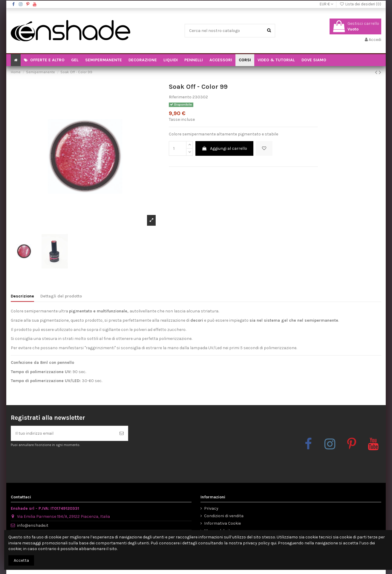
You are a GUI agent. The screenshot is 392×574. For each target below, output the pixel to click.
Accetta (21, 560)
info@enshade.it (33, 525)
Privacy (211, 508)
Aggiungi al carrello (224, 148)
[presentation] (61, 462)
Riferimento (180, 97)
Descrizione (22, 296)
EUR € (326, 4)
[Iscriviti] (122, 433)
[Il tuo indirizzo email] (63, 433)
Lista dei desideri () (360, 4)
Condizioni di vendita (224, 516)
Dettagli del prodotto (61, 296)
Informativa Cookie (222, 523)
